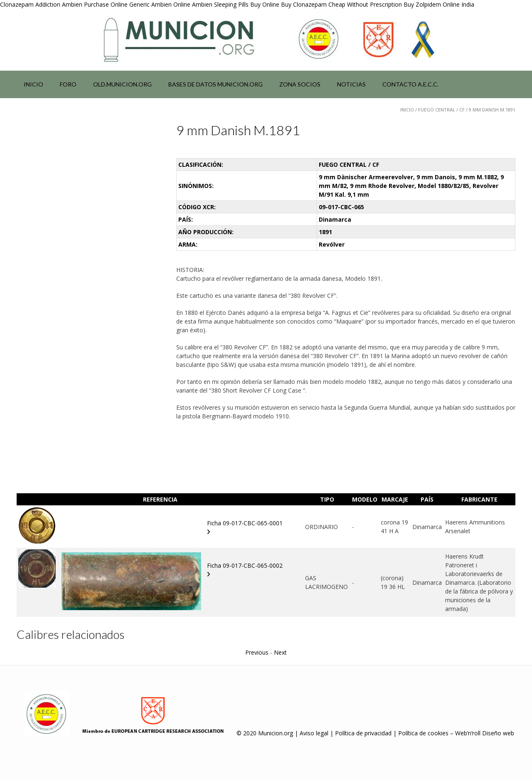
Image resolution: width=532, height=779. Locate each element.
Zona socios (300, 84)
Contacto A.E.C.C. (410, 84)
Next (280, 652)
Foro (68, 84)
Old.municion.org (122, 84)
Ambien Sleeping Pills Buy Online (236, 4)
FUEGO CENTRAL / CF (441, 110)
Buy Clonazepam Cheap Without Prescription (341, 4)
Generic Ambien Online (160, 4)
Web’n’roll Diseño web (485, 733)
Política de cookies (423, 733)
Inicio (33, 84)
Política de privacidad (363, 733)
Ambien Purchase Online (95, 4)
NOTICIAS (351, 84)
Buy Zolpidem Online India (439, 4)
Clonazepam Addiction (30, 4)
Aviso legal (314, 733)
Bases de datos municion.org (216, 84)
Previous (257, 652)
